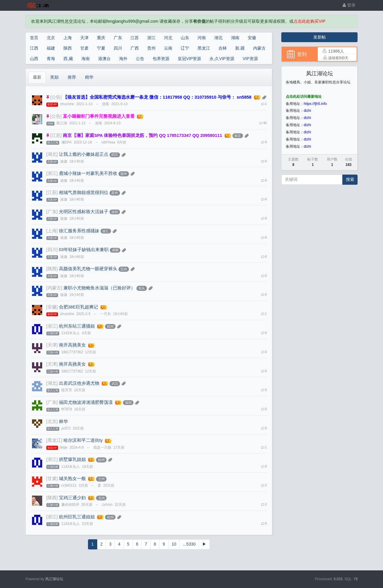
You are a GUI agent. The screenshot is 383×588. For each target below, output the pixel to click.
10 (174, 544)
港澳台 (104, 59)
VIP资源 (250, 59)
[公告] (56, 97)
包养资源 (161, 59)
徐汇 (106, 231)
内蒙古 (259, 48)
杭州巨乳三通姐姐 (77, 517)
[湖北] (52, 154)
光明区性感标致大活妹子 (84, 212)
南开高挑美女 (72, 345)
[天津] (52, 345)
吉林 (223, 48)
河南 (202, 38)
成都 (115, 250)
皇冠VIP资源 (190, 59)
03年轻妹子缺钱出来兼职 (84, 250)
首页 (34, 38)
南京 (238, 136)
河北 (168, 38)
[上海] (52, 231)
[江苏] (56, 135)
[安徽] (52, 307)
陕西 (68, 48)
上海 (68, 38)
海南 (86, 59)
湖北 (218, 38)
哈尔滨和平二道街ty (83, 440)
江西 (34, 48)
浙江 (151, 38)
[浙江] (52, 173)
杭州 (110, 326)
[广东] (52, 212)
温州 (124, 174)
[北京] (52, 421)
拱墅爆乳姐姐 (72, 459)
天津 (84, 38)
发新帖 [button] (320, 37)
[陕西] (52, 269)
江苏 (135, 38)
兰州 (101, 479)
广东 (118, 38)
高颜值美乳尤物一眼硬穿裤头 (88, 269)
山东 (185, 38)
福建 (51, 48)
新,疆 (240, 48)
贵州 (151, 48)
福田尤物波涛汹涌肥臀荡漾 (86, 402)
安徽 (252, 38)
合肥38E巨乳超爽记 (79, 307)
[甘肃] (52, 479)
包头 (142, 288)
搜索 (350, 179)
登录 (349, 5)
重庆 (101, 38)
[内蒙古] (54, 288)
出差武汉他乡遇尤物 (79, 383)
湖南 (235, 38)
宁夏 (101, 48)
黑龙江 (204, 48)
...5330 (189, 544)
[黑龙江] (54, 440)
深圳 (115, 212)
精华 (89, 77)
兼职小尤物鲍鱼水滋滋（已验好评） (99, 288)
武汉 (115, 155)
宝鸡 (124, 269)
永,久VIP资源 (222, 59)
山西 (34, 59)
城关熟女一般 (72, 479)
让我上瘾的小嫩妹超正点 (84, 154)
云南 (168, 48)
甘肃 (84, 48)
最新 (37, 77)
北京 (51, 38)
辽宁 (185, 48)
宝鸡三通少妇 (72, 498)
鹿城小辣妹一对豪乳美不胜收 (88, 173)
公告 (140, 59)
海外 (123, 59)
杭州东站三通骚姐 (77, 326)
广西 (135, 48)
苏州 (115, 193)
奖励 (54, 77)
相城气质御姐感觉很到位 (84, 193)
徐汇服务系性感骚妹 (79, 231)
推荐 (72, 77)
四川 (118, 48)
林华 (63, 421)
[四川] (52, 250)
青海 (51, 59)
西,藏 (68, 59)
